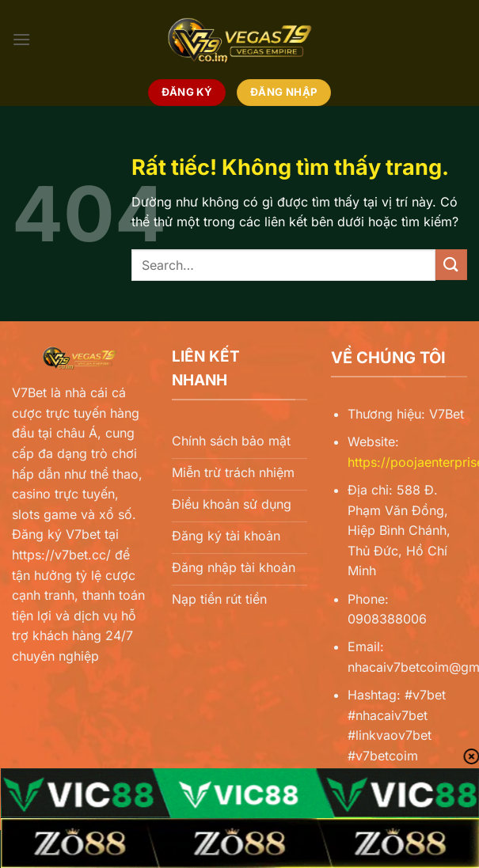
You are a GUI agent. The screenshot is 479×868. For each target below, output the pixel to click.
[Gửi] (451, 265)
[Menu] (21, 39)
